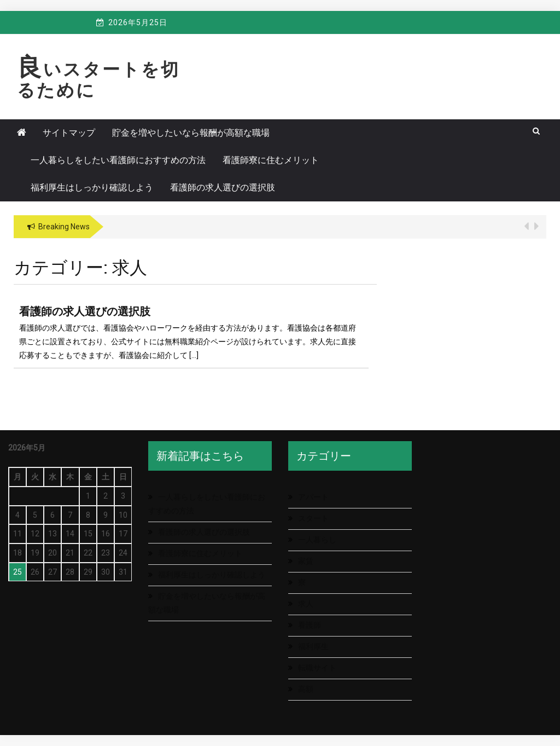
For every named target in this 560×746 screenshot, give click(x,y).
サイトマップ (69, 133)
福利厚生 (313, 646)
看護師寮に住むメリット (271, 160)
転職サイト (317, 668)
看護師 (310, 625)
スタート (313, 518)
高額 (306, 689)
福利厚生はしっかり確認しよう (92, 187)
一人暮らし (317, 540)
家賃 (306, 561)
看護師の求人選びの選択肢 (223, 187)
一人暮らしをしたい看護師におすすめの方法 (118, 160)
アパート (313, 497)
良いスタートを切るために (98, 80)
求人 (306, 604)
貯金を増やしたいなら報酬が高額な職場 (191, 133)
